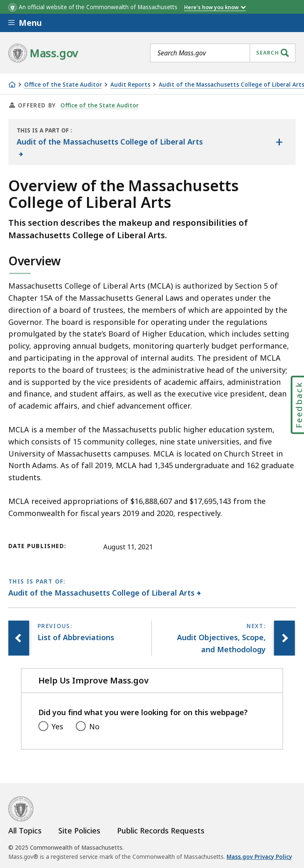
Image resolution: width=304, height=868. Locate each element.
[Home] (12, 85)
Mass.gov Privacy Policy (259, 857)
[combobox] (223, 53)
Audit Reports (130, 85)
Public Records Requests (161, 831)
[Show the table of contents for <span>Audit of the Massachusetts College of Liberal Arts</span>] (279, 142)
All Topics (25, 831)
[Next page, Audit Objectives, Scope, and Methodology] (284, 638)
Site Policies (79, 831)
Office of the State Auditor (63, 85)
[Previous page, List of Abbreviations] (19, 638)
